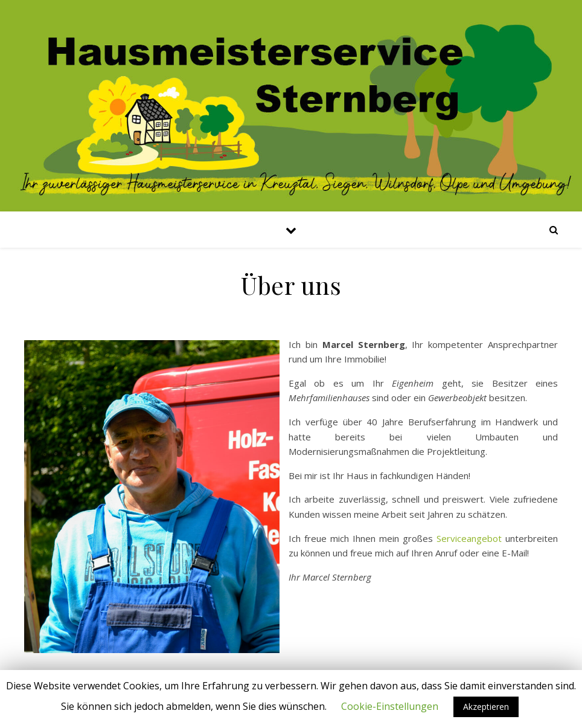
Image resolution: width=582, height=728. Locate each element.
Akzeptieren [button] (486, 707)
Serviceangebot (469, 538)
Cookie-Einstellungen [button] (390, 706)
